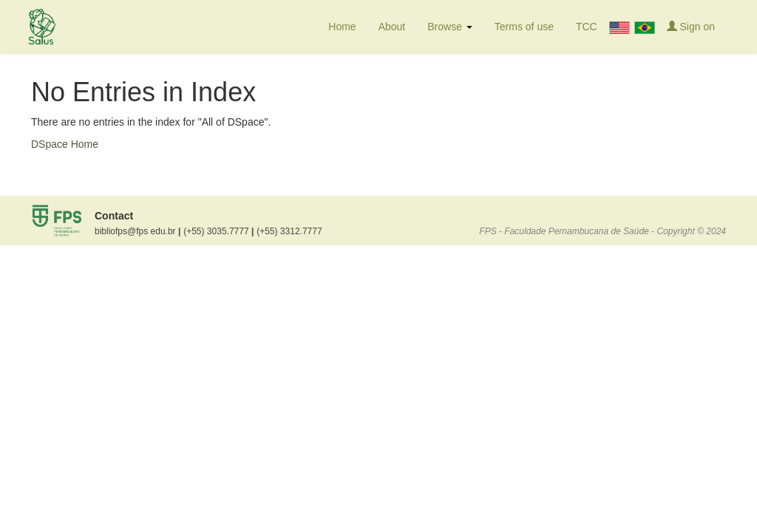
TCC (587, 27)
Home (342, 27)
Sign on (691, 26)
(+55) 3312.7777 (289, 231)
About (392, 27)
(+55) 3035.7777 (218, 231)
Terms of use (524, 27)
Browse (450, 27)
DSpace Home (65, 144)
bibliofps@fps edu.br (138, 231)
